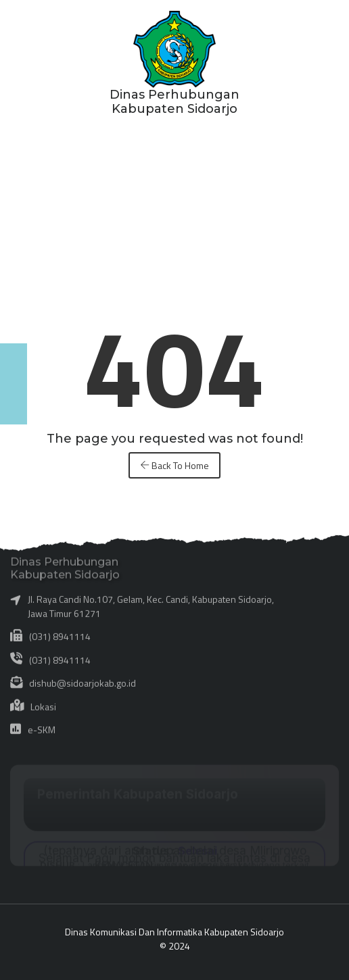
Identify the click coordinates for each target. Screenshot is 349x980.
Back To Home (174, 465)
